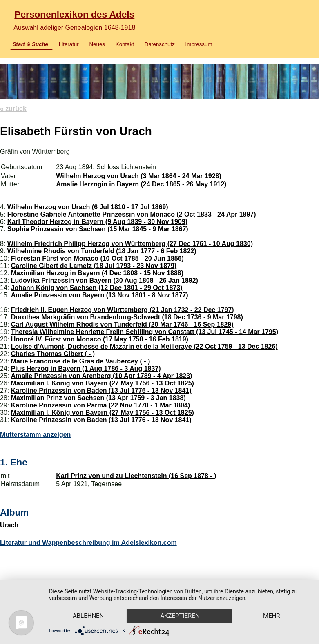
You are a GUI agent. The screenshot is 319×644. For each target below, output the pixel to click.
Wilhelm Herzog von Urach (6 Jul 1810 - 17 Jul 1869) (88, 207)
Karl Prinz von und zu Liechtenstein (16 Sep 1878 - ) (136, 476)
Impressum (199, 44)
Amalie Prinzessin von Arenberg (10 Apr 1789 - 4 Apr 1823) (102, 376)
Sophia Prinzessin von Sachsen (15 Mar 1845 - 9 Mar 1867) (98, 229)
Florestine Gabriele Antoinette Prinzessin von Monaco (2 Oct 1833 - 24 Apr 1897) (132, 214)
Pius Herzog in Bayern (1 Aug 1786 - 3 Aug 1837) (86, 368)
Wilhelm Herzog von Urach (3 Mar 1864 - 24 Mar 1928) (138, 176)
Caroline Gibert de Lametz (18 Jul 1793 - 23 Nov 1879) (94, 266)
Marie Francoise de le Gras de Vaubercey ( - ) (81, 361)
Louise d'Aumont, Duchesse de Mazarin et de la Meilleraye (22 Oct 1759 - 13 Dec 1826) (144, 346)
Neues (97, 44)
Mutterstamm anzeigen (35, 435)
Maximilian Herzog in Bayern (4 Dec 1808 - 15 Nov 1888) (97, 273)
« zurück (13, 109)
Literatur (69, 44)
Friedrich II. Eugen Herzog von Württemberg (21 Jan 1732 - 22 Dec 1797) (123, 310)
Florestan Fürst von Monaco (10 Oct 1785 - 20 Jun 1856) (97, 258)
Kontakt (125, 44)
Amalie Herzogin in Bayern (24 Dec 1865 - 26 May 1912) (141, 184)
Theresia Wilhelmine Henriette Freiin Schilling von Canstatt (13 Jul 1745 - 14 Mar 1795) (145, 332)
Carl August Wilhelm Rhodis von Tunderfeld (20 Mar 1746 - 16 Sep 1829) (122, 324)
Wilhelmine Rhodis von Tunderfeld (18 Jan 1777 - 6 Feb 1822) (102, 251)
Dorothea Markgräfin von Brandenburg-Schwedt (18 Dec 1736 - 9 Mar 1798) (127, 317)
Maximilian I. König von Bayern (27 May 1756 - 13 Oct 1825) (103, 383)
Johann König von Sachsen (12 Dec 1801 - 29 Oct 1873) (97, 288)
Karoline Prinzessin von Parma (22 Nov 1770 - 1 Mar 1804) (100, 405)
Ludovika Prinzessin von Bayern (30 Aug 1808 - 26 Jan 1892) (105, 280)
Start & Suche (30, 44)
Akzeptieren (180, 616)
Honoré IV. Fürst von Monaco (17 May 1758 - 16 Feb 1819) (100, 339)
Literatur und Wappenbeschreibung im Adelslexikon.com (88, 543)
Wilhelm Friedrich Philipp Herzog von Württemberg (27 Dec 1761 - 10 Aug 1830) (130, 244)
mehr (272, 616)
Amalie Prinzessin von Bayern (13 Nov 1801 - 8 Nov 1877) (100, 295)
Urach (9, 525)
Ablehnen (88, 616)
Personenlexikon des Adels (74, 14)
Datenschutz (160, 44)
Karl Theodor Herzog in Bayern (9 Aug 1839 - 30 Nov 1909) (97, 222)
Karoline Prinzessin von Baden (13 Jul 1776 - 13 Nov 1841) (101, 391)
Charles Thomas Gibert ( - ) (53, 354)
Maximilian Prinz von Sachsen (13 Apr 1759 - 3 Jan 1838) (98, 398)
